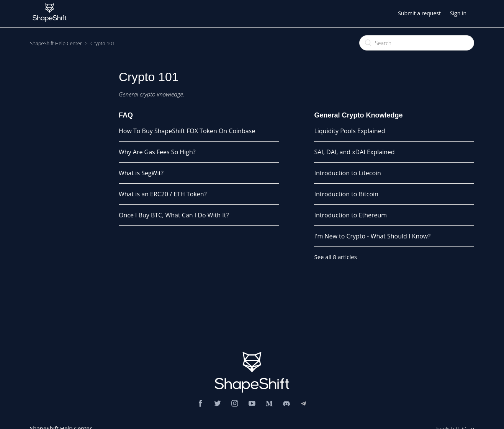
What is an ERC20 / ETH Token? (163, 194)
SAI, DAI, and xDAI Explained (354, 152)
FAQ (126, 115)
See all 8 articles (335, 257)
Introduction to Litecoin (347, 173)
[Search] (417, 43)
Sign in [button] (458, 13)
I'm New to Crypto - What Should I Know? (372, 236)
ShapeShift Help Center (56, 43)
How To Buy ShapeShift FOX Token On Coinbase (187, 131)
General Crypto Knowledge (358, 115)
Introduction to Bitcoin (346, 194)
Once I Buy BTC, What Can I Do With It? (174, 215)
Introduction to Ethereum (350, 215)
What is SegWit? (141, 173)
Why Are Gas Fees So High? (157, 152)
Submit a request (419, 13)
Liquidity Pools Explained (349, 131)
